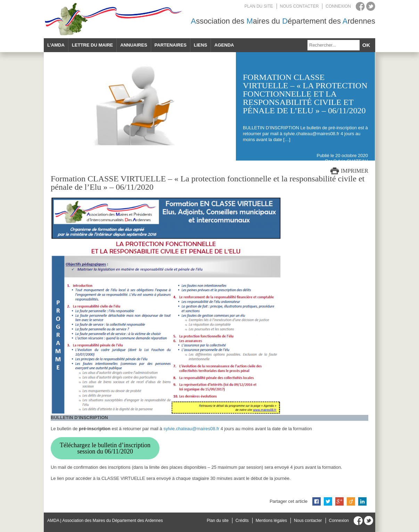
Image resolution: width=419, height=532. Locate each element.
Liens (200, 45)
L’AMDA (56, 45)
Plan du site (259, 6)
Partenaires (171, 45)
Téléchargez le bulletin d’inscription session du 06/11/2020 (105, 448)
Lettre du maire (92, 45)
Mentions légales (271, 521)
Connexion (338, 6)
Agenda (224, 45)
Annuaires (134, 45)
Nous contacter (299, 6)
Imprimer (355, 171)
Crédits (242, 521)
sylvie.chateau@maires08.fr (191, 429)
